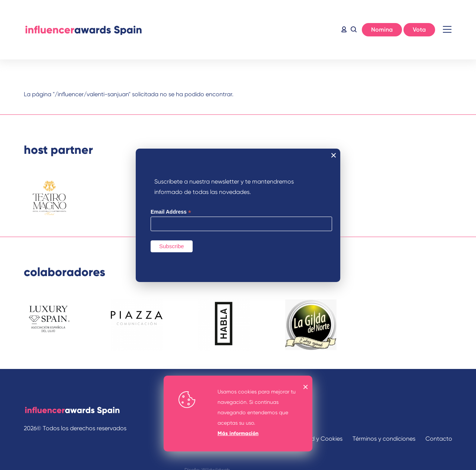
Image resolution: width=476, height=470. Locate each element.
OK (306, 387)
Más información (238, 433)
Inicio (83, 30)
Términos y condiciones (384, 439)
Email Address (171, 212)
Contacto (439, 439)
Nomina (382, 30)
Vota (419, 30)
